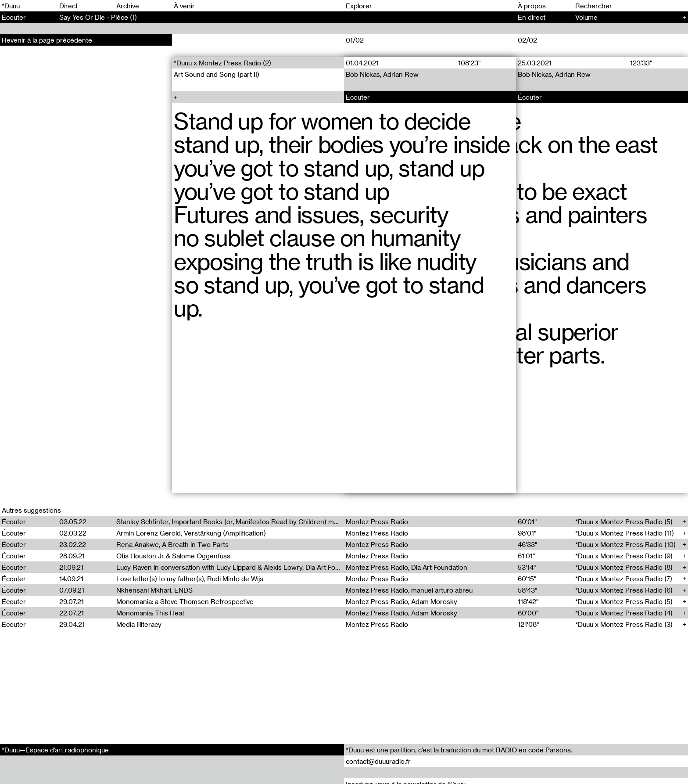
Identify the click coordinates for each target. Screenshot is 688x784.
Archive (128, 6)
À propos (532, 6)
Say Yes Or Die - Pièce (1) (98, 17)
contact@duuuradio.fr (378, 761)
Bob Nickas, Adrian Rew (382, 74)
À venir (184, 6)
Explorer (359, 6)
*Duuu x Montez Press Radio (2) (222, 63)
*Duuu (11, 6)
